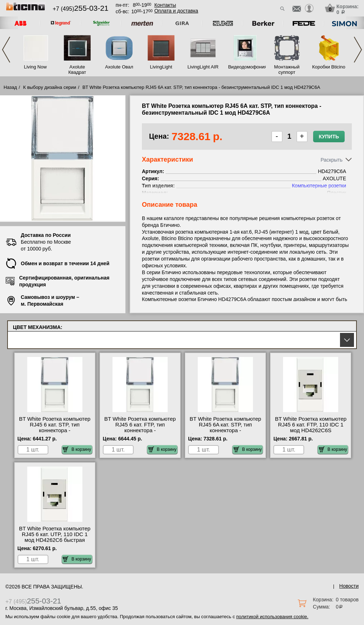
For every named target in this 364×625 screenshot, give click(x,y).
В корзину (77, 449)
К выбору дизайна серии (50, 87)
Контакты (165, 5)
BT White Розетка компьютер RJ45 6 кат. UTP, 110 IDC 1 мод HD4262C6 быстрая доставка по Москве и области (55, 540)
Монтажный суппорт (287, 70)
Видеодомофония (245, 67)
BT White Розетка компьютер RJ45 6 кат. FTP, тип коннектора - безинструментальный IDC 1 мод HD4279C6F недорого (140, 430)
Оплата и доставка (176, 11)
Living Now (35, 67)
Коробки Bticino (329, 67)
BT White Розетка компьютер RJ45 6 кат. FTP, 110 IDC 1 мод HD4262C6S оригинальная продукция (311, 428)
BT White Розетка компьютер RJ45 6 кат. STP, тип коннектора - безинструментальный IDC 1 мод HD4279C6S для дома (55, 430)
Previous (6, 50)
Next (358, 50)
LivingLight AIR (203, 67)
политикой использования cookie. (272, 617)
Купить (329, 137)
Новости (349, 586)
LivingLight (161, 67)
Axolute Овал (119, 67)
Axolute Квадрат (77, 70)
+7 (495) (81, 9)
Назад (10, 87)
